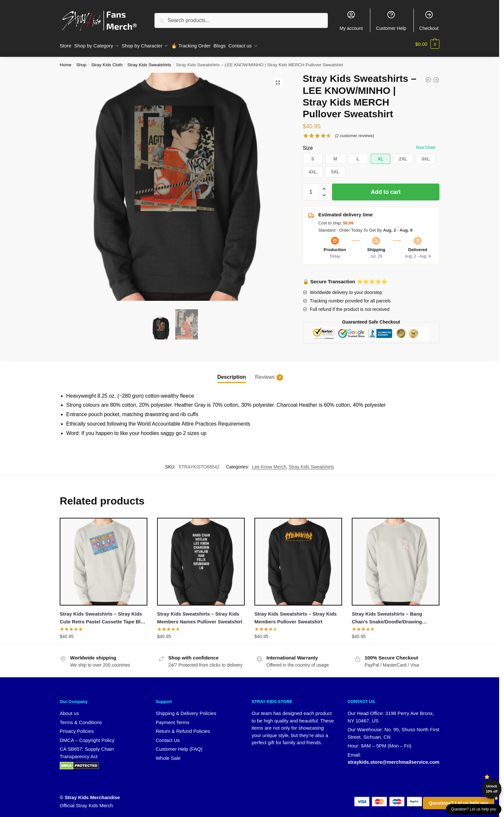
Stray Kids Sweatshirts (149, 62)
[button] (278, 80)
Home (66, 62)
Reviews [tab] (265, 374)
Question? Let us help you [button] (474, 809)
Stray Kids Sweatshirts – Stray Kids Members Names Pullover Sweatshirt (200, 615)
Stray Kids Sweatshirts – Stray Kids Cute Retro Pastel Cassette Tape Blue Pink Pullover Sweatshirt (103, 616)
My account (351, 20)
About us (69, 710)
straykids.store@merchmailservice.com (393, 759)
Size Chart (426, 144)
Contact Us (168, 737)
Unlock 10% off (492, 789)
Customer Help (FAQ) (179, 746)
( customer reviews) (355, 133)
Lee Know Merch (269, 464)
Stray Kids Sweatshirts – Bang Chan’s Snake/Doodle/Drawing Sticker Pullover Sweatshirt (387, 616)
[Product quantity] (311, 189)
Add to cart (386, 189)
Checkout (429, 20)
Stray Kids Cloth (107, 62)
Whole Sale (168, 755)
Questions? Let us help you (459, 803)
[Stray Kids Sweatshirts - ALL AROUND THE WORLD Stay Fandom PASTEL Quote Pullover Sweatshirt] (428, 77)
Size (308, 145)
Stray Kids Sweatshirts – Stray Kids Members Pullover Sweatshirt (295, 615)
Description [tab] (232, 374)
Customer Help (391, 20)
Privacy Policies (77, 728)
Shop (81, 62)
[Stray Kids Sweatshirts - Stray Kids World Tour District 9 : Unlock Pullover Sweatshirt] (436, 77)
